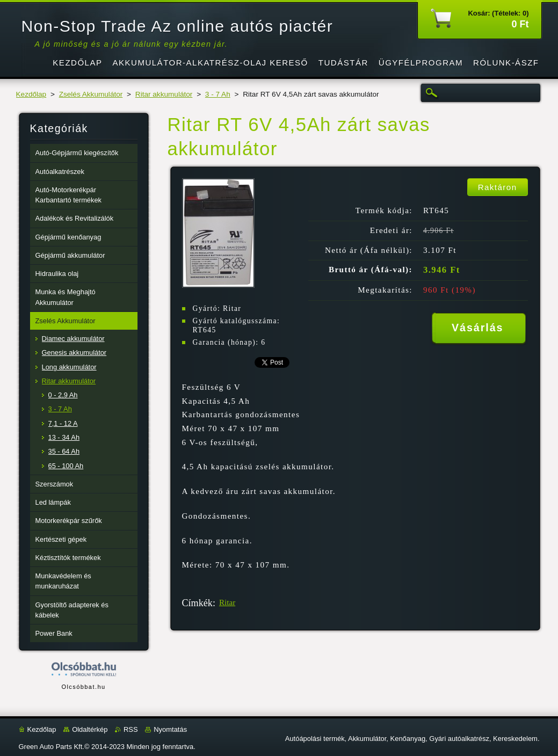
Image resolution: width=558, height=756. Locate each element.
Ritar (227, 602)
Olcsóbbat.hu (83, 687)
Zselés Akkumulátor (91, 94)
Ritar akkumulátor (164, 94)
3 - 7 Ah (218, 94)
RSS (131, 729)
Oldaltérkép (90, 729)
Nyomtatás (170, 729)
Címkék (197, 603)
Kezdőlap (31, 94)
